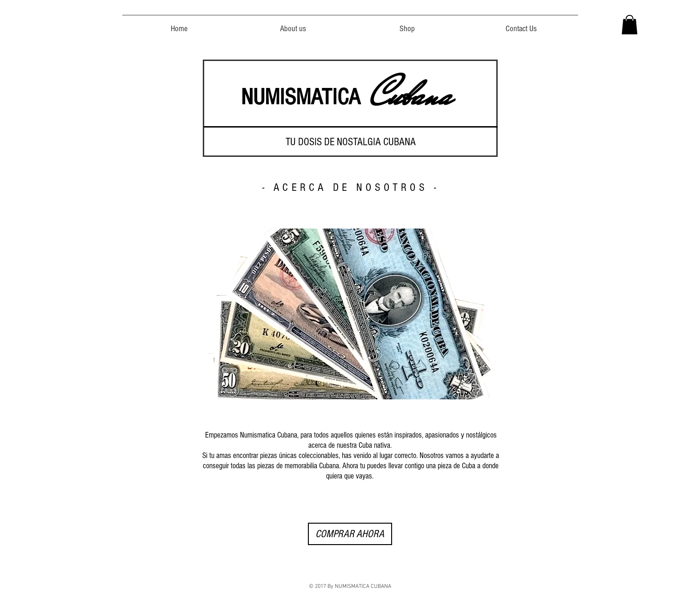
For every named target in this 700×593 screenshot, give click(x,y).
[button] (630, 25)
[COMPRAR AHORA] (350, 534)
